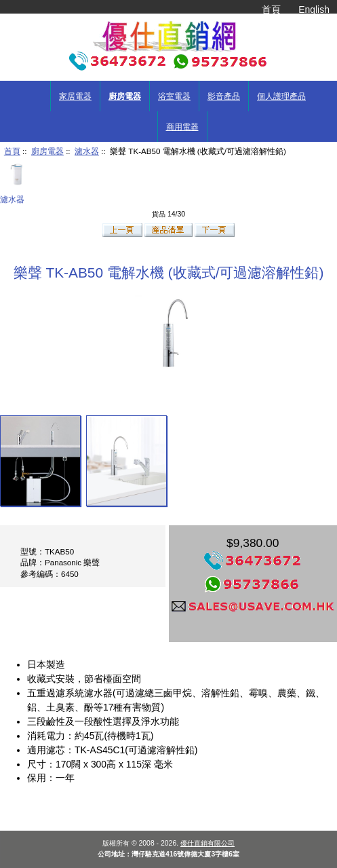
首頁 (271, 10)
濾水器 (87, 151)
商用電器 (182, 127)
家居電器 (75, 96)
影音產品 (224, 96)
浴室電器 (174, 96)
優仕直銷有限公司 (207, 843)
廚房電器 (47, 151)
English (314, 10)
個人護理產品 (281, 96)
